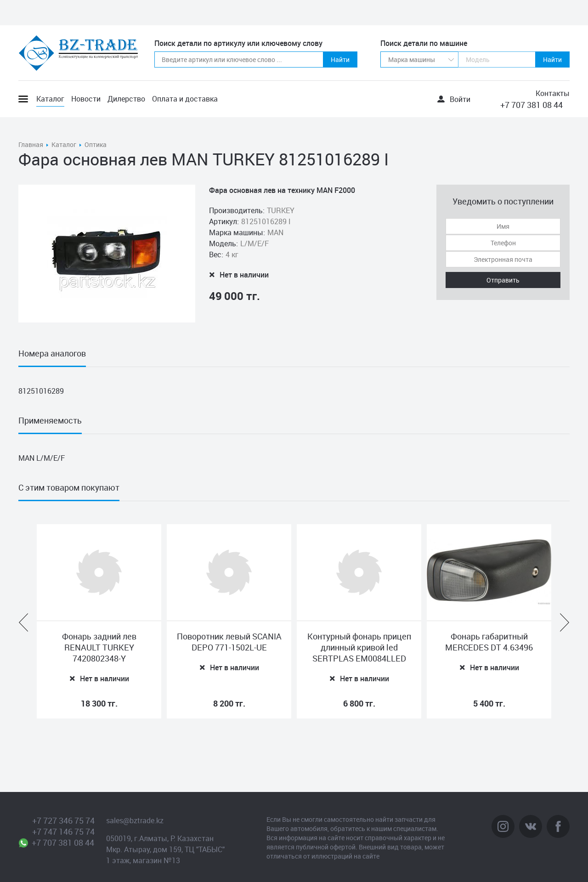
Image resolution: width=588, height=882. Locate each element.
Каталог (50, 99)
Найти (340, 59)
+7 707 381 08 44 (531, 105)
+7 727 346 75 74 (63, 820)
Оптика (96, 144)
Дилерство (126, 99)
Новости (86, 99)
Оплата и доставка (185, 99)
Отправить (503, 280)
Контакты (553, 93)
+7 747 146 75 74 (63, 831)
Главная (31, 144)
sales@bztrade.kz (135, 820)
